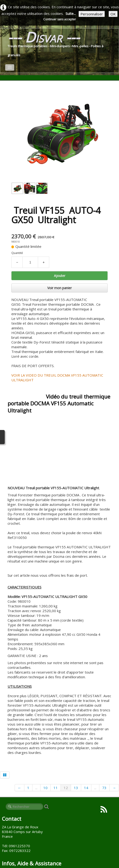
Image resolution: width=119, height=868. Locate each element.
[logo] (59, 45)
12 (66, 788)
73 (104, 788)
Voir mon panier (59, 288)
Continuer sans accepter (60, 19)
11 (56, 788)
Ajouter (60, 276)
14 (86, 788)
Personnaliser (92, 14)
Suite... (71, 13)
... (36, 788)
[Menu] (10, 67)
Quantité (17, 253)
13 (76, 788)
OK (113, 14)
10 (45, 788)
